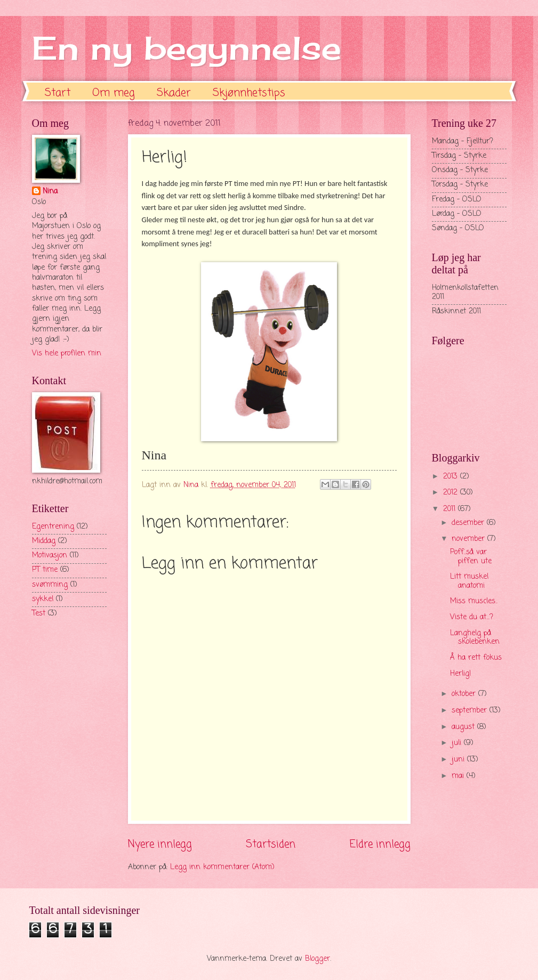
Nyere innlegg (160, 844)
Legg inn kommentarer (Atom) (222, 867)
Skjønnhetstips (249, 93)
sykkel (43, 599)
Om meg (114, 93)
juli (458, 743)
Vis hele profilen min (67, 354)
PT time (45, 570)
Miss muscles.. (474, 601)
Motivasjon (50, 556)
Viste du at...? (472, 617)
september (471, 711)
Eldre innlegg (380, 844)
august (464, 727)
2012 (452, 493)
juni (459, 760)
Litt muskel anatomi (469, 581)
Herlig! (461, 674)
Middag (44, 541)
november (469, 539)
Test (39, 614)
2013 (452, 477)
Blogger (318, 959)
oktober (465, 694)
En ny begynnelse (187, 48)
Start (58, 93)
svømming (50, 585)
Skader (174, 93)
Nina (50, 192)
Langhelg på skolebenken (475, 638)
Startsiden (271, 844)
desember (469, 523)
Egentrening (53, 527)
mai (459, 776)
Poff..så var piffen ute (471, 557)
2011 (451, 509)
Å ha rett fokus (476, 658)
